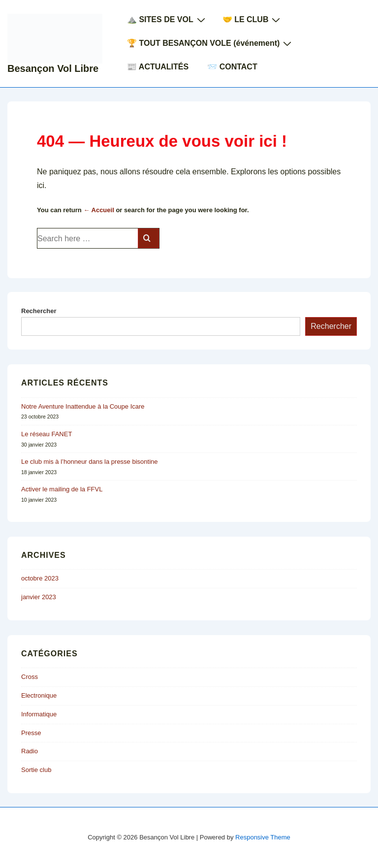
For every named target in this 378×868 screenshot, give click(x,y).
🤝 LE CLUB (253, 20)
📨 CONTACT (232, 67)
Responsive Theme (263, 837)
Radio (30, 751)
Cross (30, 677)
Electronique (39, 695)
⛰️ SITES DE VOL (167, 20)
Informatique (39, 714)
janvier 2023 (39, 597)
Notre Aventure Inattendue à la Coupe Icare (83, 406)
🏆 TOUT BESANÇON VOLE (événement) (210, 43)
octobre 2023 (40, 578)
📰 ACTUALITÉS (158, 67)
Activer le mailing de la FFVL (62, 489)
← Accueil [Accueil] (98, 210)
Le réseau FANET (47, 434)
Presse (31, 733)
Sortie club (36, 770)
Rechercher (39, 311)
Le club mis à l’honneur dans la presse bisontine (90, 462)
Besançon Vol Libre (53, 68)
